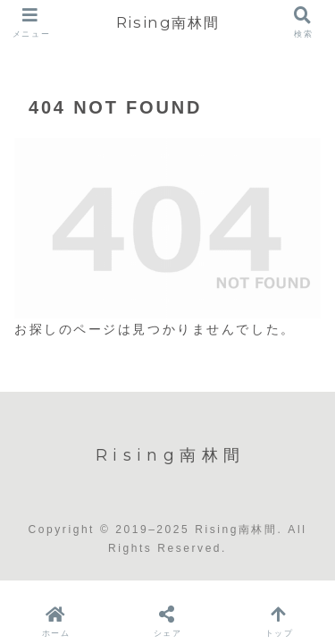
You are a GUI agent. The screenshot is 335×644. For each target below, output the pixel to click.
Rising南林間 (167, 22)
